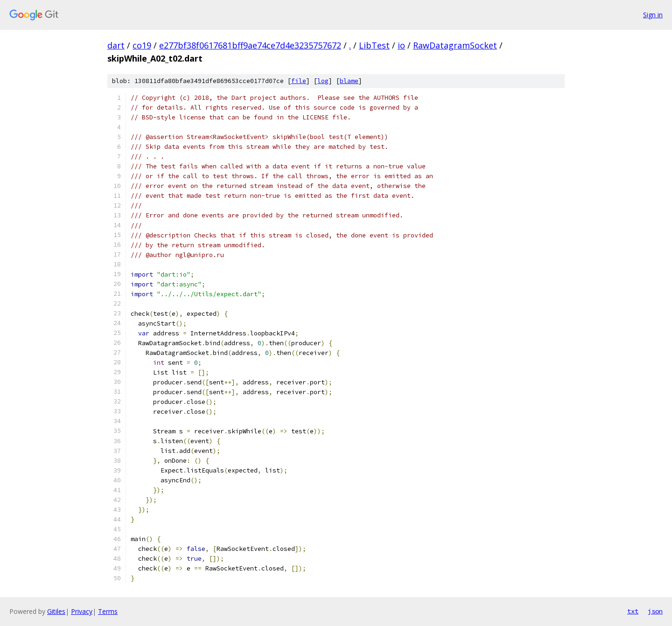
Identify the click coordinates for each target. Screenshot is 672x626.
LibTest (374, 45)
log (323, 81)
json (655, 611)
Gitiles (56, 611)
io (401, 45)
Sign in (653, 15)
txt (633, 611)
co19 (142, 45)
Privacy (82, 611)
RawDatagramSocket (455, 45)
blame (349, 81)
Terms (108, 611)
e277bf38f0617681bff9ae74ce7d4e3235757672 (250, 45)
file (299, 81)
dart (116, 45)
